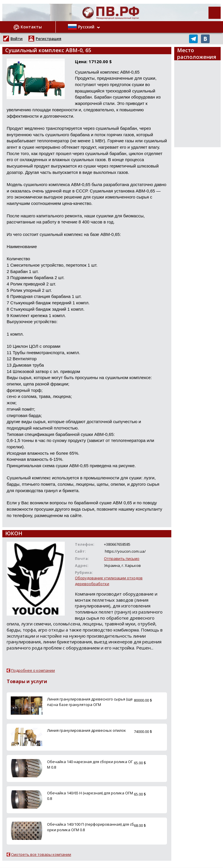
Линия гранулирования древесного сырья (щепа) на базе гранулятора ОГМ (90, 702)
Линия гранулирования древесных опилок (87, 730)
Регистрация (48, 39)
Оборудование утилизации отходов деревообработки (109, 581)
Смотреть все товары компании (41, 854)
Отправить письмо (122, 558)
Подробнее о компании (33, 670)
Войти (17, 39)
